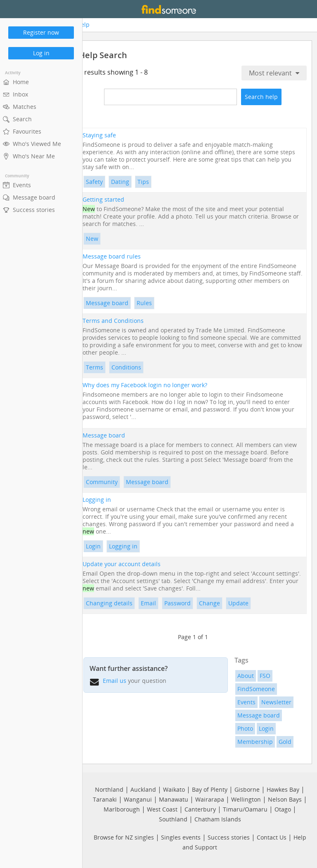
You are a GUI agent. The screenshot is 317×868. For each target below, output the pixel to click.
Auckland (143, 789)
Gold (290, 741)
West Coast (162, 808)
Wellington (246, 799)
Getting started (117, 199)
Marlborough (122, 808)
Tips (156, 181)
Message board (120, 302)
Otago (283, 808)
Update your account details (135, 564)
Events (251, 702)
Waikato (174, 789)
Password (191, 603)
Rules (157, 302)
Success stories (229, 836)
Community (115, 481)
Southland (173, 818)
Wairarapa (210, 799)
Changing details (122, 603)
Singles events (181, 836)
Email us (128, 680)
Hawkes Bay (283, 789)
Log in (41, 53)
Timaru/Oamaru (245, 808)
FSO (270, 675)
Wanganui (138, 799)
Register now (41, 32)
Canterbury (200, 808)
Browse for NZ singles (124, 836)
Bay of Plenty (210, 789)
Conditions (140, 367)
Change (223, 603)
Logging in (110, 499)
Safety (108, 181)
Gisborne (247, 789)
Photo (250, 728)
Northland (109, 789)
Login (106, 546)
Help (95, 25)
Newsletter (281, 702)
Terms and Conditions (126, 320)
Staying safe (112, 135)
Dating (133, 181)
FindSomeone (261, 688)
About (250, 675)
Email (162, 603)
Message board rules (125, 256)
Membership (260, 741)
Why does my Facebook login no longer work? (158, 385)
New (105, 238)
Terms (108, 367)
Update (252, 603)
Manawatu (174, 799)
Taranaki (105, 799)
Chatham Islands (218, 818)
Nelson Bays (285, 799)
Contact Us (272, 836)
